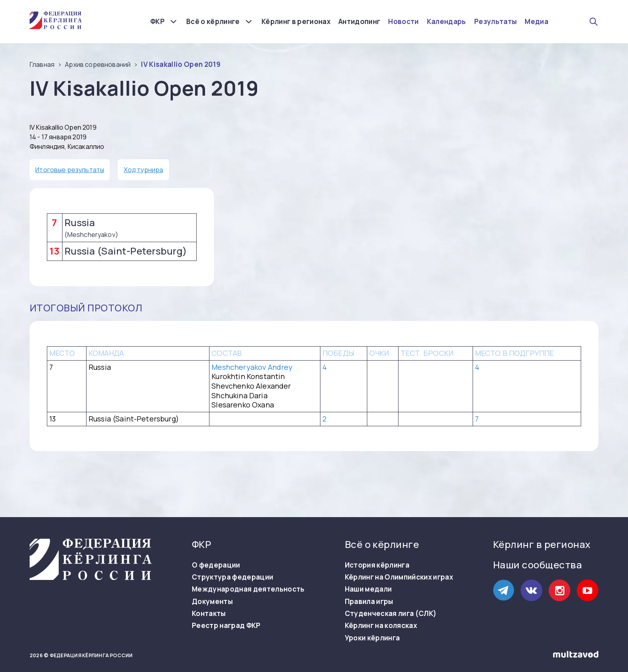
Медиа (536, 22)
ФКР (157, 21)
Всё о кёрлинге (213, 21)
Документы (212, 602)
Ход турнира (144, 170)
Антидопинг (359, 22)
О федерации (216, 565)
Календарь (447, 22)
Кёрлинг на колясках (381, 626)
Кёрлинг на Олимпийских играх (399, 577)
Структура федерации (232, 577)
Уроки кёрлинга (372, 638)
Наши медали (368, 589)
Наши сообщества (537, 565)
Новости (403, 22)
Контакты (209, 614)
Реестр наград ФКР (226, 626)
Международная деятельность (248, 589)
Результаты (495, 22)
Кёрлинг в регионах (296, 22)
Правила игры (369, 602)
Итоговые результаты (70, 170)
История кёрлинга (377, 565)
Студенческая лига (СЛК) (391, 614)
